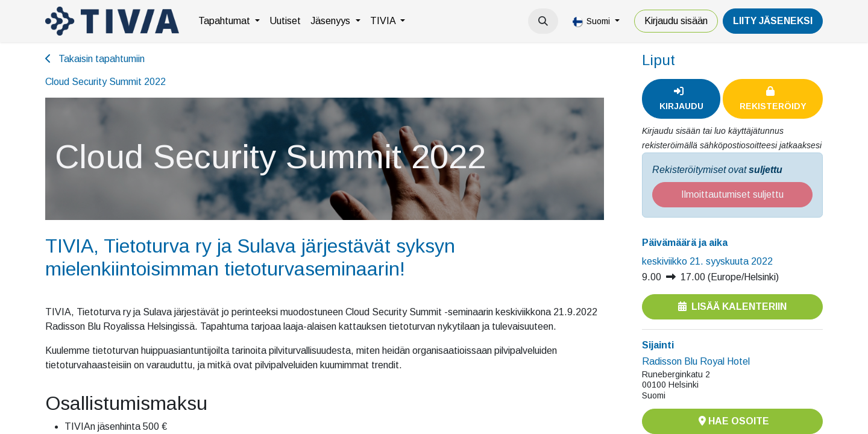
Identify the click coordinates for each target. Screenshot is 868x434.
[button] (543, 21)
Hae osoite (733, 421)
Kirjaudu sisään (676, 21)
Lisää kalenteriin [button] (732, 307)
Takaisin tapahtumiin (95, 59)
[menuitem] (229, 21)
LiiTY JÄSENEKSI (773, 21)
